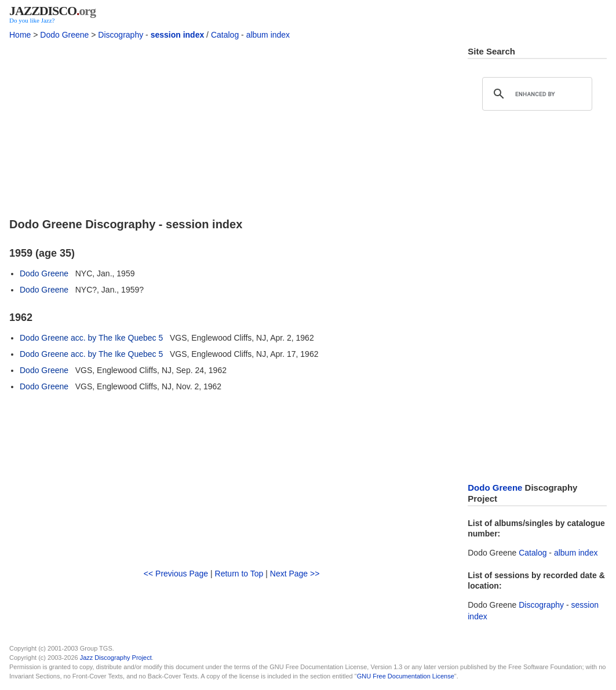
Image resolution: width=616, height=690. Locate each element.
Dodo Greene (64, 35)
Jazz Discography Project (116, 658)
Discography (121, 35)
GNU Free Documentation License (406, 676)
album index (268, 35)
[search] (535, 94)
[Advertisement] (232, 127)
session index (178, 35)
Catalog (225, 35)
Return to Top (239, 574)
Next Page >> (295, 574)
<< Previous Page (176, 574)
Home (20, 35)
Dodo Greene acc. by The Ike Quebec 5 (91, 338)
